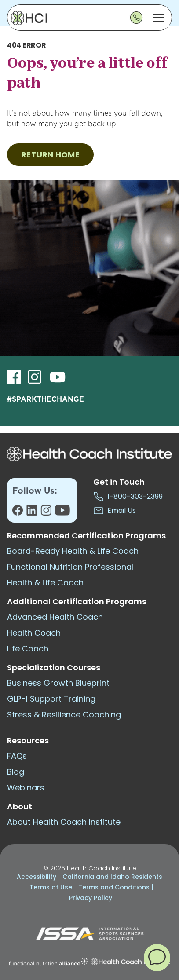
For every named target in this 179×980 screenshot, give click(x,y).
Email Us (115, 511)
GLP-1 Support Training (51, 699)
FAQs (17, 756)
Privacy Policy (91, 898)
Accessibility (37, 877)
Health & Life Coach (45, 583)
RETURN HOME (50, 155)
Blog (16, 772)
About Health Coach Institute (64, 822)
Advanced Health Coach (55, 617)
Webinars (26, 788)
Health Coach (34, 633)
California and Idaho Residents (112, 877)
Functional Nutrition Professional (70, 567)
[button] (157, 957)
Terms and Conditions (114, 887)
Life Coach (28, 649)
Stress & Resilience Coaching (64, 715)
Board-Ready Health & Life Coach (73, 551)
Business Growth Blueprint (58, 683)
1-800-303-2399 (128, 497)
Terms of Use (51, 887)
